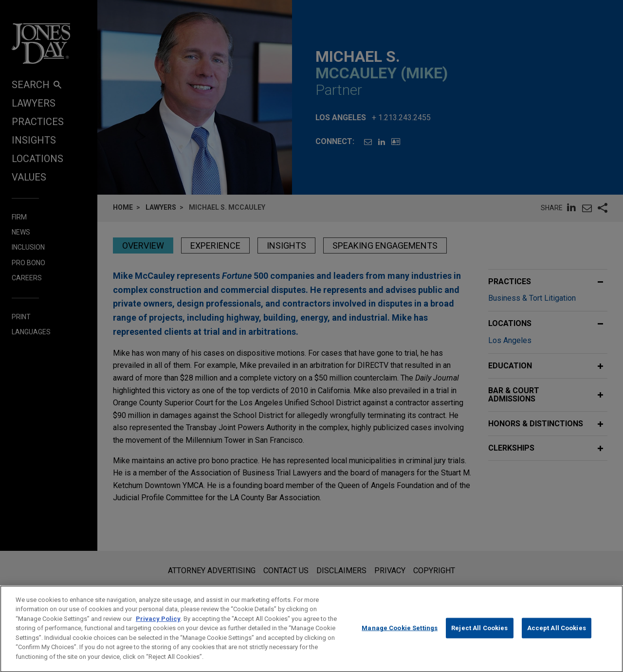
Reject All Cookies (479, 637)
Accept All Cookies (557, 637)
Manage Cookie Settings (400, 637)
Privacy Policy (158, 627)
